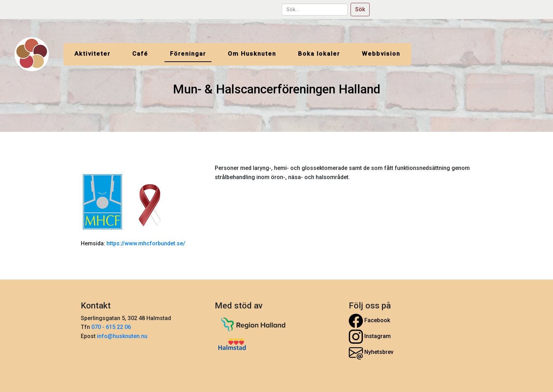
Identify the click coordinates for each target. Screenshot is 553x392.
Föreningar (188, 54)
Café (140, 54)
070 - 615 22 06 (112, 327)
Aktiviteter (92, 54)
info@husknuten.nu (122, 336)
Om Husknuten (252, 54)
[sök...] (315, 10)
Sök (360, 9)
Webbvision (381, 54)
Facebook (369, 321)
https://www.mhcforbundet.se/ (145, 243)
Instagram (370, 337)
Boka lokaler (319, 54)
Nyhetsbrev (371, 353)
